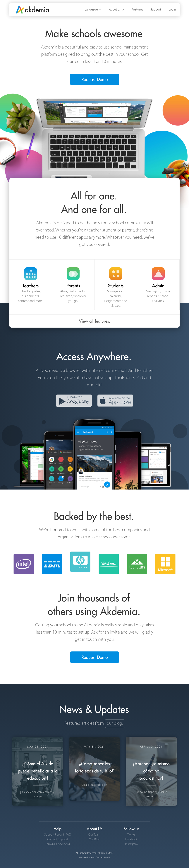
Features (137, 10)
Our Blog (94, 839)
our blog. (115, 723)
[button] (93, 10)
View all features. (95, 321)
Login (172, 10)
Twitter (131, 835)
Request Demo (95, 79)
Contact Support (58, 839)
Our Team (94, 835)
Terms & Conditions (58, 844)
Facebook (131, 839)
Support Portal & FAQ (58, 835)
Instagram (131, 844)
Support (156, 10)
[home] (29, 8)
